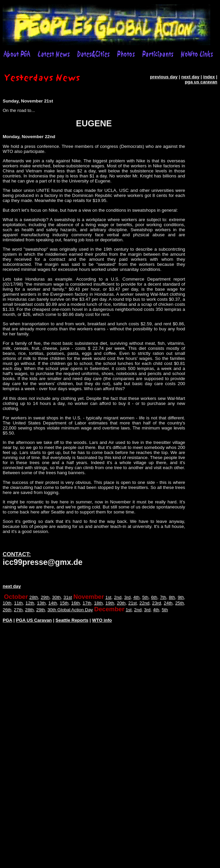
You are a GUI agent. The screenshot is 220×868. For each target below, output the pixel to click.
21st (133, 603)
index (209, 77)
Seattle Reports (72, 620)
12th (30, 603)
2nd (118, 597)
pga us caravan (201, 82)
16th (75, 603)
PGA (7, 620)
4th (136, 597)
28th (34, 597)
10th (7, 603)
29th (45, 597)
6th (154, 597)
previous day (164, 77)
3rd (127, 597)
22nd (145, 603)
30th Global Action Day (70, 610)
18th (98, 603)
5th (145, 597)
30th (56, 597)
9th (181, 597)
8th (172, 597)
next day (190, 77)
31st (68, 597)
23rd (157, 603)
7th (163, 597)
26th (7, 610)
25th (179, 603)
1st (108, 597)
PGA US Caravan (34, 620)
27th (18, 610)
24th (168, 603)
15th (64, 603)
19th (110, 603)
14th (53, 603)
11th (18, 603)
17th (87, 603)
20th (121, 603)
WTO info (102, 620)
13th (41, 603)
